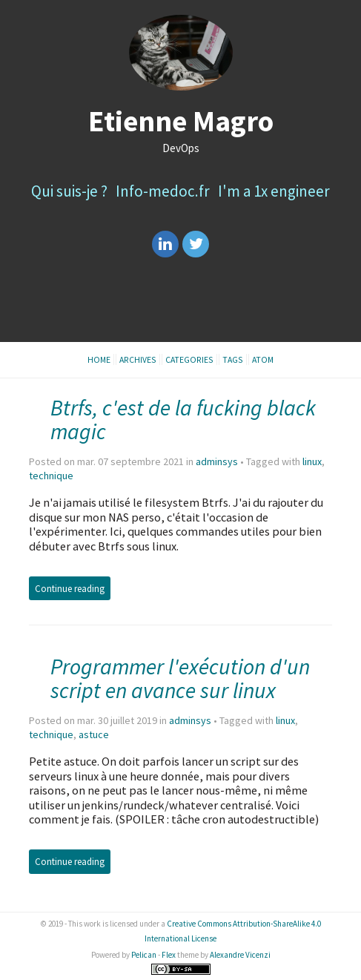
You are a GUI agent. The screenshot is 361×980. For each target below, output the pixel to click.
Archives (138, 359)
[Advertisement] (180, 306)
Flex (169, 955)
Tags (233, 359)
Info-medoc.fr (163, 191)
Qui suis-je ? (69, 191)
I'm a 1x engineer (274, 191)
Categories (189, 359)
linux (312, 461)
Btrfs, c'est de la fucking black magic (183, 420)
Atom (263, 359)
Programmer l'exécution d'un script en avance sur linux (180, 678)
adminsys (217, 461)
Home (99, 359)
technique (51, 476)
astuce (94, 734)
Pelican (144, 955)
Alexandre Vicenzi (240, 955)
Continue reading (70, 588)
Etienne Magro (181, 121)
